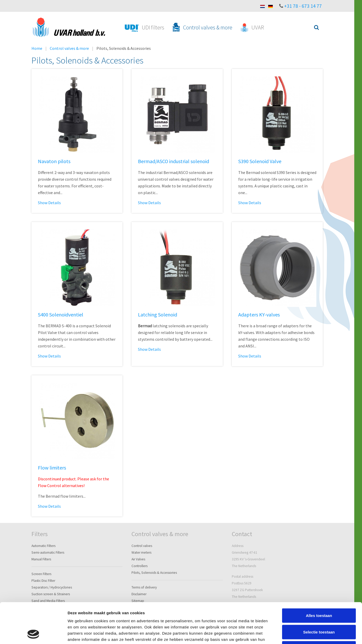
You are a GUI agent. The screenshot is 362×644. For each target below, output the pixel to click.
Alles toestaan (319, 578)
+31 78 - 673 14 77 (303, 6)
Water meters (141, 552)
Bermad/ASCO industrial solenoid (174, 161)
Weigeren (319, 610)
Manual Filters (41, 559)
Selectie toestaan (319, 594)
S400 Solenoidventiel (61, 315)
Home (37, 48)
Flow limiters (52, 468)
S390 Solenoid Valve (260, 161)
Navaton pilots (54, 161)
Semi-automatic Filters (48, 552)
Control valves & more (69, 48)
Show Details (49, 203)
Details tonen (279, 634)
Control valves (142, 546)
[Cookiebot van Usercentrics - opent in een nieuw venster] (33, 634)
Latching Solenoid (158, 315)
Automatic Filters (43, 546)
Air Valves (138, 559)
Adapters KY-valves (259, 315)
